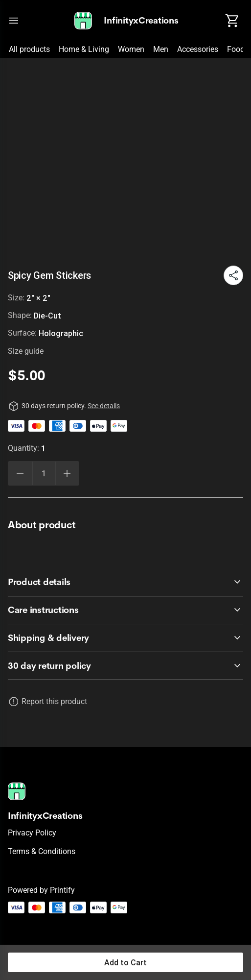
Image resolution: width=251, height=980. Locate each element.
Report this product (54, 701)
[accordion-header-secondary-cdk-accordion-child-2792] (125, 610)
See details (104, 406)
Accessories (198, 49)
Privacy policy (32, 833)
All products (29, 49)
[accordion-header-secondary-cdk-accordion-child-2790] (125, 666)
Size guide (26, 351)
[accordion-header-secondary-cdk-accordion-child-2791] (125, 582)
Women (131, 49)
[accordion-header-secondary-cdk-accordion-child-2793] (125, 638)
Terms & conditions (42, 851)
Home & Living (84, 49)
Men (161, 49)
